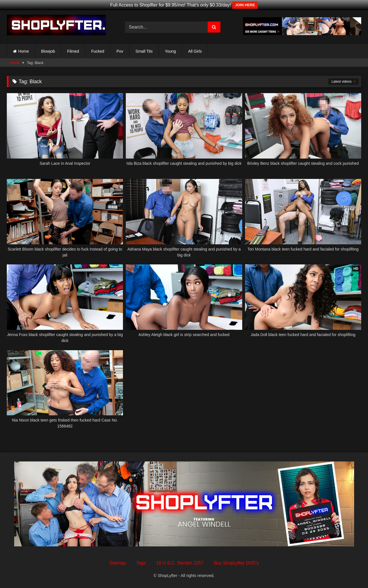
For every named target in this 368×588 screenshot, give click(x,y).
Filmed (73, 51)
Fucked (98, 51)
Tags (141, 563)
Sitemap (118, 563)
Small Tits (144, 51)
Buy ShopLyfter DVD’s (236, 563)
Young (170, 51)
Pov (120, 51)
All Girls (195, 51)
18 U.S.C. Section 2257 (180, 563)
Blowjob (48, 51)
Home (24, 51)
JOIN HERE (245, 5)
